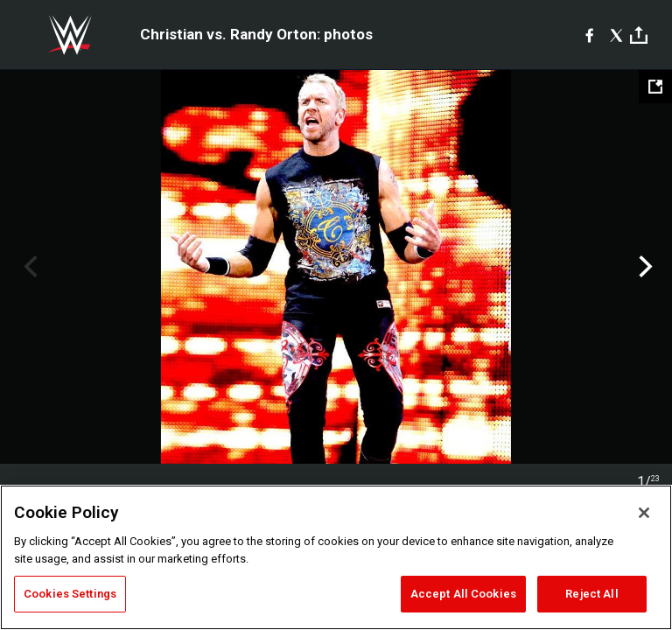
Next (644, 267)
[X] (616, 35)
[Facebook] (589, 35)
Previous (28, 267)
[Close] (644, 513)
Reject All (591, 594)
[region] (336, 557)
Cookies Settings (70, 594)
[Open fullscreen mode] (655, 87)
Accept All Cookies (463, 594)
